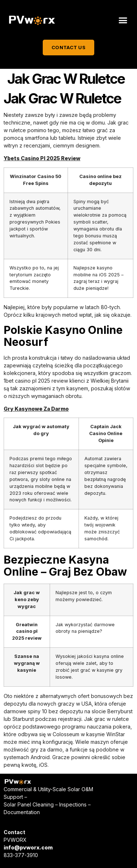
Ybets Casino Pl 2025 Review (42, 158)
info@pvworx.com (28, 847)
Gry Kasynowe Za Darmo (36, 409)
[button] (123, 20)
